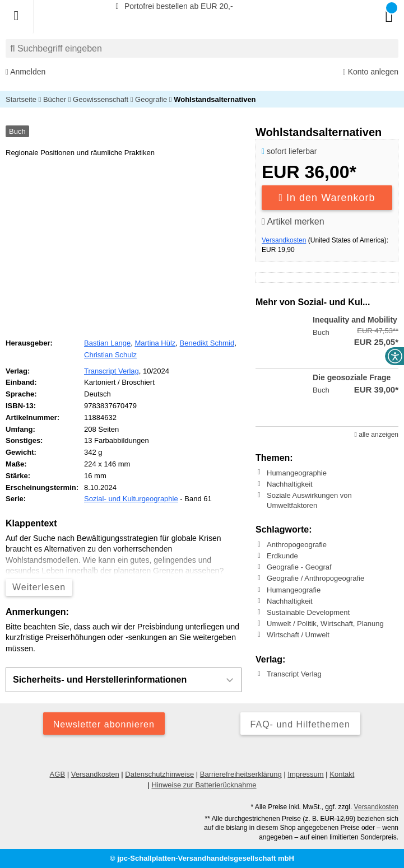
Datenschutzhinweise (159, 774)
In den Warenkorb (327, 198)
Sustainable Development (308, 612)
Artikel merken (293, 221)
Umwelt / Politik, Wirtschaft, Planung (325, 624)
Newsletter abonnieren (104, 724)
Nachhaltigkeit (290, 484)
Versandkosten (284, 240)
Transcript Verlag (294, 674)
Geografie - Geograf (299, 567)
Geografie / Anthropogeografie (315, 578)
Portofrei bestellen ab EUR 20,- (173, 6)
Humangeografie (294, 590)
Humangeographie (297, 472)
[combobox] (202, 48)
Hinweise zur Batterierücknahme (204, 785)
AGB (57, 774)
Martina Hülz (155, 343)
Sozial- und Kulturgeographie (131, 499)
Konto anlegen (371, 72)
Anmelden (25, 72)
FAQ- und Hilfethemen (300, 724)
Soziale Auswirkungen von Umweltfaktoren (309, 500)
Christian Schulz (110, 355)
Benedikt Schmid (207, 343)
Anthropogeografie (297, 545)
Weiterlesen (39, 587)
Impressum (305, 774)
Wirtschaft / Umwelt (298, 635)
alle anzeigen (377, 435)
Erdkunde (282, 556)
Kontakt (342, 774)
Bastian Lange (107, 343)
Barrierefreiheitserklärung (241, 774)
